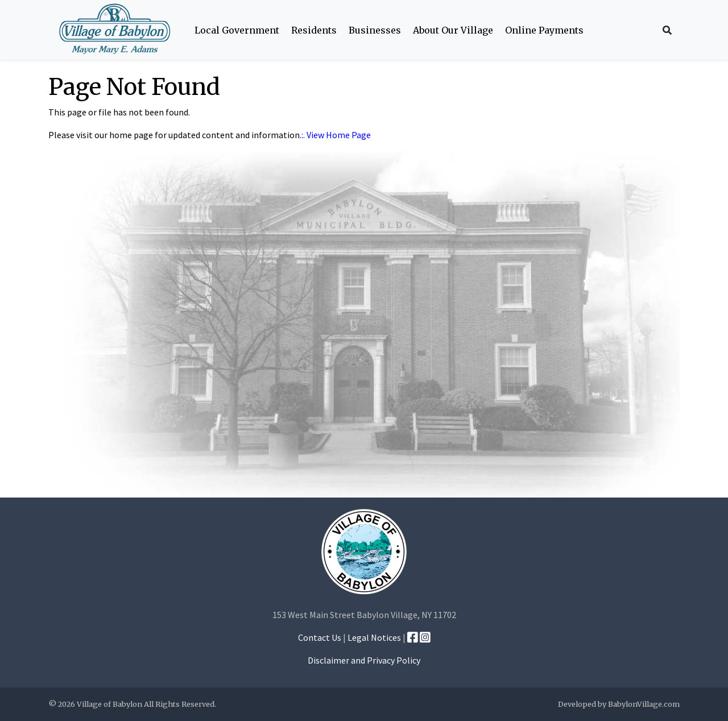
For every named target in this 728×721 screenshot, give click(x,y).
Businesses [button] (375, 30)
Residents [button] (314, 30)
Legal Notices (374, 637)
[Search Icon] (667, 30)
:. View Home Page (336, 135)
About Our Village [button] (453, 30)
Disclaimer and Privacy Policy (364, 660)
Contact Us (320, 637)
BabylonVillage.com (644, 704)
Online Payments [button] (544, 30)
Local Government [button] (237, 30)
